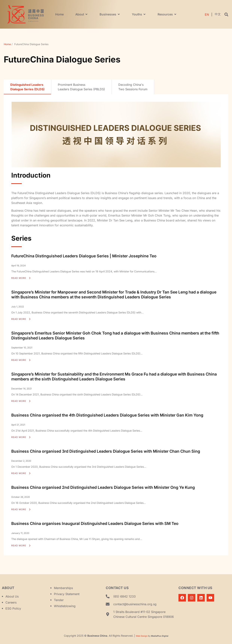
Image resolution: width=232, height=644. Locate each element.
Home (7, 44)
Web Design (142, 636)
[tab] (28, 87)
